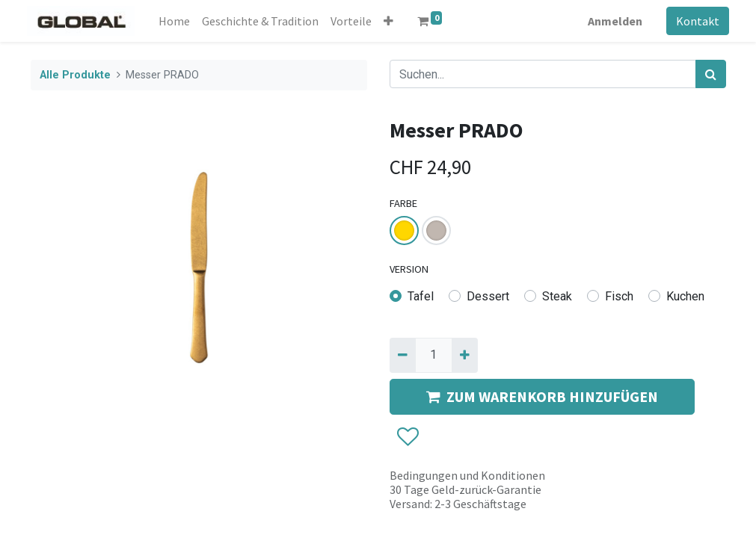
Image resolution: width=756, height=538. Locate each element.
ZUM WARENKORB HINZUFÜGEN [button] (542, 396)
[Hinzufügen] (465, 355)
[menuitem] (177, 21)
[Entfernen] (403, 355)
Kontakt (695, 21)
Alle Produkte (75, 75)
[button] (391, 21)
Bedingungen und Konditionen (467, 475)
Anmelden (612, 21)
